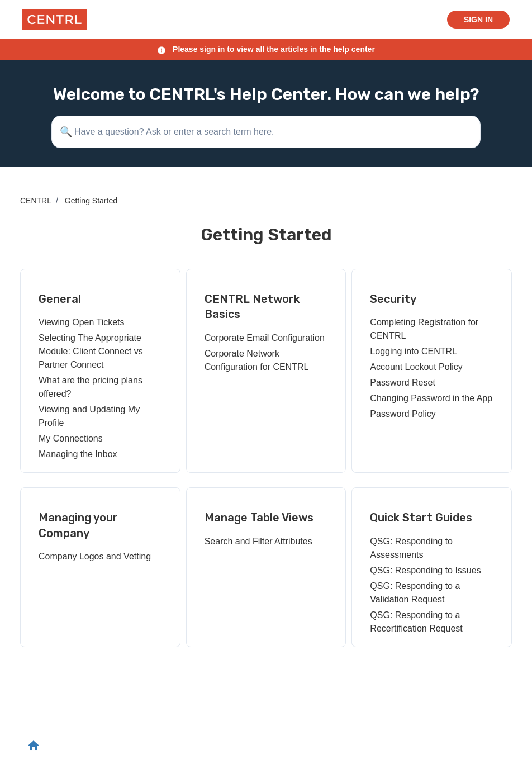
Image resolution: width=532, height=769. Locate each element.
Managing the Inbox (78, 454)
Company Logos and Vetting (95, 556)
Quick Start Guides (421, 518)
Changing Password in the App (431, 398)
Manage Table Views (259, 518)
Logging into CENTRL (414, 351)
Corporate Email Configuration (265, 338)
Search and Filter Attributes (258, 541)
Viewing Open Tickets (82, 322)
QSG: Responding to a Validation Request (415, 593)
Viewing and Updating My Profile (89, 416)
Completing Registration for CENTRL (424, 329)
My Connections (71, 438)
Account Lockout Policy (416, 367)
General (60, 299)
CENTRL (36, 201)
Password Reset (403, 383)
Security (393, 299)
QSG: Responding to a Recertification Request (416, 622)
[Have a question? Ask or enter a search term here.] (266, 132)
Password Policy (403, 414)
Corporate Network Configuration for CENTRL (257, 360)
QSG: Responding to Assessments (411, 548)
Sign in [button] (478, 20)
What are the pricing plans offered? (91, 387)
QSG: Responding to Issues (425, 570)
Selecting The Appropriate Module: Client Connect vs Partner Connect (91, 351)
